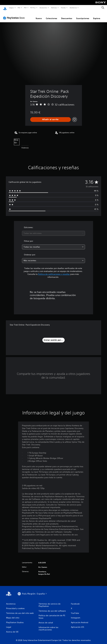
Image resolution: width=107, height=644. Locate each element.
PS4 (25, 8)
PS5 (19, 8)
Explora (97, 16)
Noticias (54, 8)
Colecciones (51, 16)
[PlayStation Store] (14, 15)
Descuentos (67, 16)
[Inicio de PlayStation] (5, 8)
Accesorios (43, 8)
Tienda (63, 8)
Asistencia (73, 8)
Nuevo (39, 16)
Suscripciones (83, 16)
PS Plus (33, 8)
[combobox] (53, 231)
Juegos (11, 8)
